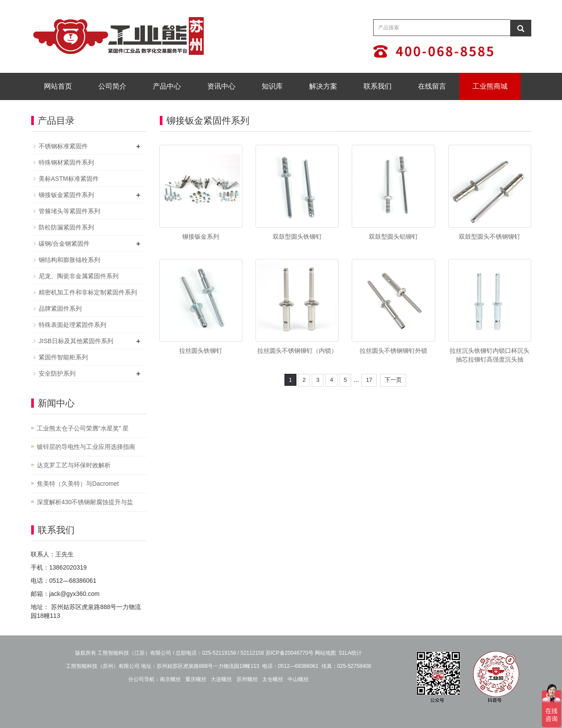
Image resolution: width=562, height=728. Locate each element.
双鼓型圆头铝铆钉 (393, 237)
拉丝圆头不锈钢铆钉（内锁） (297, 351)
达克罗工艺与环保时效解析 (74, 465)
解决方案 (323, 86)
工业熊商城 (490, 86)
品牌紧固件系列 (60, 308)
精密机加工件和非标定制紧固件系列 (88, 292)
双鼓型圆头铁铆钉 (297, 237)
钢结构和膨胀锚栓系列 (69, 260)
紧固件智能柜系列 (63, 357)
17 (369, 380)
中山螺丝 (298, 679)
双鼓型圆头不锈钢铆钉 (490, 237)
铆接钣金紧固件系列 (66, 195)
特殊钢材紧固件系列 (66, 162)
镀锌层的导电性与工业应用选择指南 (86, 447)
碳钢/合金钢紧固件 (64, 244)
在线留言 (432, 86)
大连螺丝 (221, 679)
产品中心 (167, 86)
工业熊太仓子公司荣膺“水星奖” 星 (83, 428)
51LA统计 (350, 653)
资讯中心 (221, 86)
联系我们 (378, 86)
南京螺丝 (170, 679)
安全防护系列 (57, 373)
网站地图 (325, 653)
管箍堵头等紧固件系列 (69, 211)
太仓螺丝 (273, 679)
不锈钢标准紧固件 (63, 146)
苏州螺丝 (247, 679)
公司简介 (112, 86)
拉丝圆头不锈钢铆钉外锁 (393, 351)
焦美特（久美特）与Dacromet (78, 484)
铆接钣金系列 (201, 237)
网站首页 (58, 86)
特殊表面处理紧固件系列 (72, 325)
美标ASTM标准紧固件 (69, 179)
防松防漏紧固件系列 (66, 227)
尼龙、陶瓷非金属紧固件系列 (79, 276)
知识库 (272, 86)
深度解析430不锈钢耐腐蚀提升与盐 (85, 502)
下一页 (393, 380)
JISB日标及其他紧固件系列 (76, 341)
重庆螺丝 (196, 679)
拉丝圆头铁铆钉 (201, 351)
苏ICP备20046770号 (290, 653)
